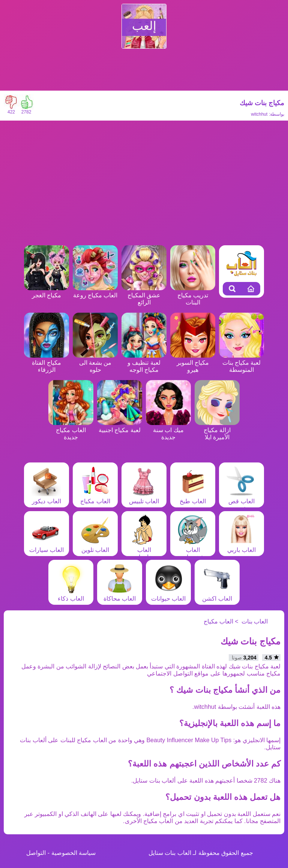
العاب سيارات (46, 546)
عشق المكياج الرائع (144, 295)
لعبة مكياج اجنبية (120, 427)
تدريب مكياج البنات (193, 295)
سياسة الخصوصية (73, 853)
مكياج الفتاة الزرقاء (46, 363)
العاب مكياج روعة (95, 292)
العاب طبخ (193, 498)
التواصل (36, 853)
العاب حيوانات (168, 595)
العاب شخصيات (193, 550)
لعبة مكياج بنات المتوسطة (241, 363)
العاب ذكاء (71, 595)
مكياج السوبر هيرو (193, 363)
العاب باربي (241, 546)
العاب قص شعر (241, 501)
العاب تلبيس (144, 498)
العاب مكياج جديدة (71, 430)
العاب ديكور (46, 498)
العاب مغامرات (144, 550)
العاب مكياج (95, 498)
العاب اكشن (217, 595)
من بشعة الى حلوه (95, 363)
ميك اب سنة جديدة (168, 430)
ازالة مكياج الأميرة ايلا (217, 430)
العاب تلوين (95, 546)
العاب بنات (255, 621)
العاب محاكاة (120, 595)
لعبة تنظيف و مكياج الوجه (144, 363)
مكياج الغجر (46, 292)
